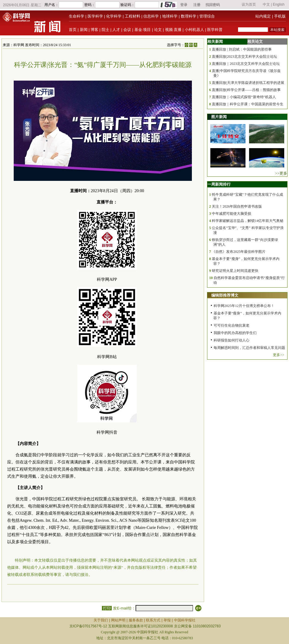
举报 (167, 620)
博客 (94, 30)
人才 (116, 30)
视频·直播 (173, 30)
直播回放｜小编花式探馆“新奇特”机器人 (244, 97)
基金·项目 (143, 30)
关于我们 (101, 620)
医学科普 (215, 30)
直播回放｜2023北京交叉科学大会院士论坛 (246, 64)
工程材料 (133, 16)
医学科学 (95, 16)
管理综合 (207, 16)
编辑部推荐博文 (225, 295)
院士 (105, 30)
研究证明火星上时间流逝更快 (235, 271)
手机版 (280, 16)
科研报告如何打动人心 (231, 340)
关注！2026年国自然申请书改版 (237, 206)
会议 (127, 30)
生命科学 (77, 16)
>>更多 (281, 173)
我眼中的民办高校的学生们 (235, 333)
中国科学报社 (185, 620)
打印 (107, 608)
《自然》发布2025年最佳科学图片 (239, 252)
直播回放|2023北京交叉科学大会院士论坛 (244, 57)
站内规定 (263, 16)
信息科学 (151, 16)
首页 (73, 30)
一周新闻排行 (219, 184)
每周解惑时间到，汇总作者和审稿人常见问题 (249, 348)
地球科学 (170, 16)
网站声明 (118, 620)
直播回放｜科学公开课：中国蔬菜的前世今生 (248, 104)
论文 (158, 30)
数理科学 (189, 16)
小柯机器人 (194, 30)
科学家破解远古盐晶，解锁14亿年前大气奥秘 (248, 221)
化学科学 (114, 16)
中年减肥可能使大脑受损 (231, 214)
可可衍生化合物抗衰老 (231, 325)
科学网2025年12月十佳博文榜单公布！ (244, 306)
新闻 (84, 30)
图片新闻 (219, 117)
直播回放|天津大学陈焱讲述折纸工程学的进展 (248, 83)
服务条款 (136, 620)
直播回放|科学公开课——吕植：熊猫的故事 (246, 90)
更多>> (279, 355)
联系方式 (153, 620)
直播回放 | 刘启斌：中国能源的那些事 (242, 49)
